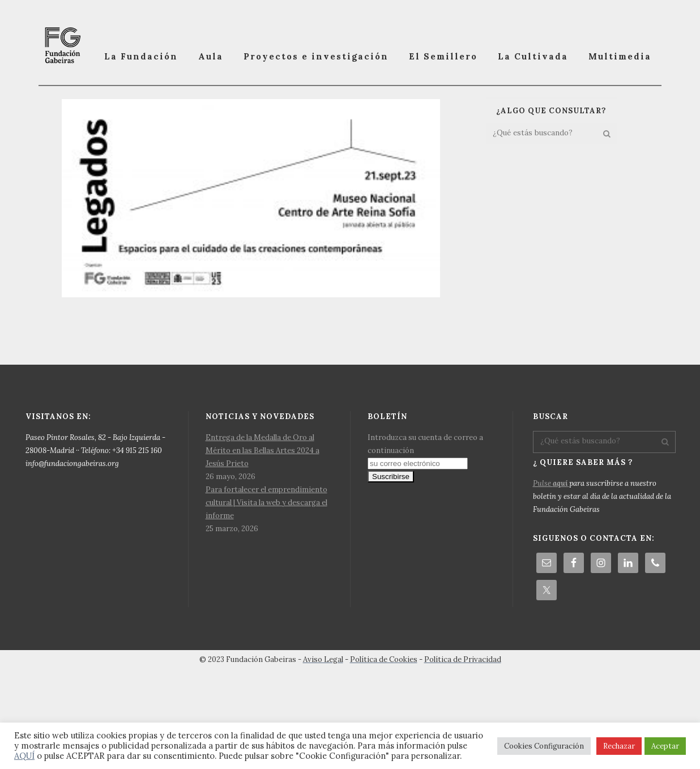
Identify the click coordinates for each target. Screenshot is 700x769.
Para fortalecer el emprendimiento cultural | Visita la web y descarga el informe (266, 585)
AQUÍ (24, 756)
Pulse (551, 565)
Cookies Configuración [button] (544, 746)
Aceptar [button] (665, 746)
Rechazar (619, 746)
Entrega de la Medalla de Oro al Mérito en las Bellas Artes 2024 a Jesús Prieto (262, 533)
